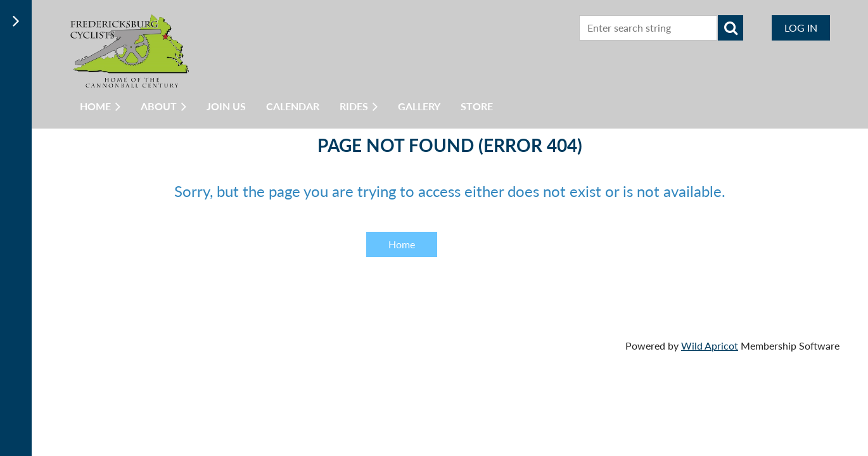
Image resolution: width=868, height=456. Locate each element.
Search (731, 28)
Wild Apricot (710, 345)
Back (485, 244)
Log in (801, 28)
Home (402, 244)
